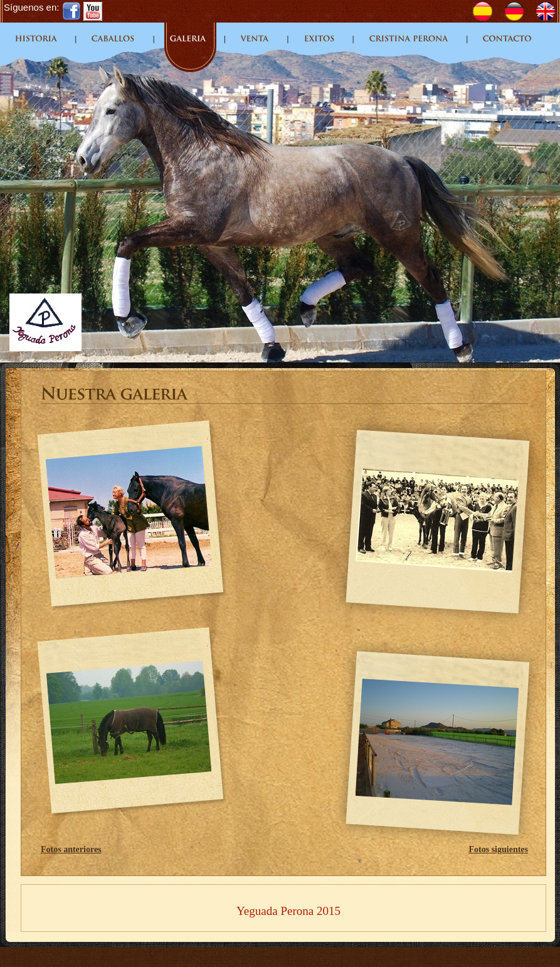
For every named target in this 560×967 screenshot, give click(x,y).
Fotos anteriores (71, 849)
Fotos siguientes (499, 849)
